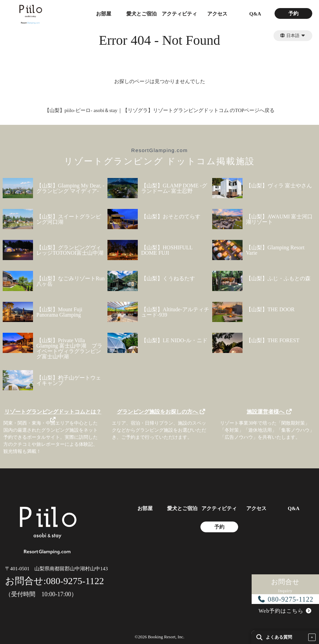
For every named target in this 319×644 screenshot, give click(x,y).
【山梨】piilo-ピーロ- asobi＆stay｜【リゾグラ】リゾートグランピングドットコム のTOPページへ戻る (160, 110)
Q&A (255, 14)
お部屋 (104, 14)
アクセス (217, 14)
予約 (293, 14)
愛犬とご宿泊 (141, 14)
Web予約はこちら (285, 611)
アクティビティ (179, 14)
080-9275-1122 (285, 599)
